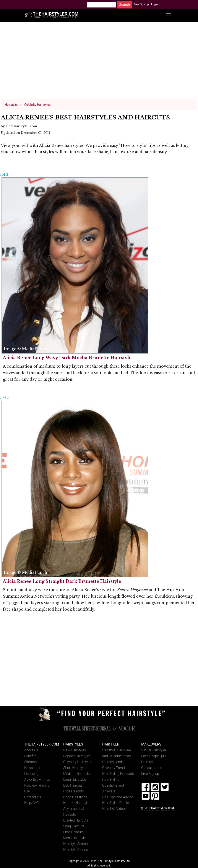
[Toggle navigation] (168, 15)
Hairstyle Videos (114, 809)
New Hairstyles (75, 750)
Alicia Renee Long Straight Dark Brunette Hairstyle (62, 581)
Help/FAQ (31, 803)
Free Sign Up (141, 4)
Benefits (30, 756)
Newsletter (32, 768)
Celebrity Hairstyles (78, 762)
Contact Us (33, 797)
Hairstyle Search (75, 844)
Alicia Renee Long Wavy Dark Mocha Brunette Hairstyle (67, 358)
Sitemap (31, 762)
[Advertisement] (99, 63)
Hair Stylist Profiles (116, 803)
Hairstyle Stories (75, 850)
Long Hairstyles (75, 780)
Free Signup (150, 774)
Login (154, 4)
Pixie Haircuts (74, 791)
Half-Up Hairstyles (77, 803)
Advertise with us (37, 780)
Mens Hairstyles (75, 838)
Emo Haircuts (73, 832)
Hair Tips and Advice (118, 797)
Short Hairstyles (75, 768)
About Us (31, 750)
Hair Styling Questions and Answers (113, 785)
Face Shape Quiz (154, 756)
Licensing (31, 774)
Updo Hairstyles (75, 797)
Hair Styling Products (118, 774)
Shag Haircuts (74, 826)
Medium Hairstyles (77, 774)
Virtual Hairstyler (154, 750)
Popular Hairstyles (77, 756)
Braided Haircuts (76, 820)
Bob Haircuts (73, 785)
